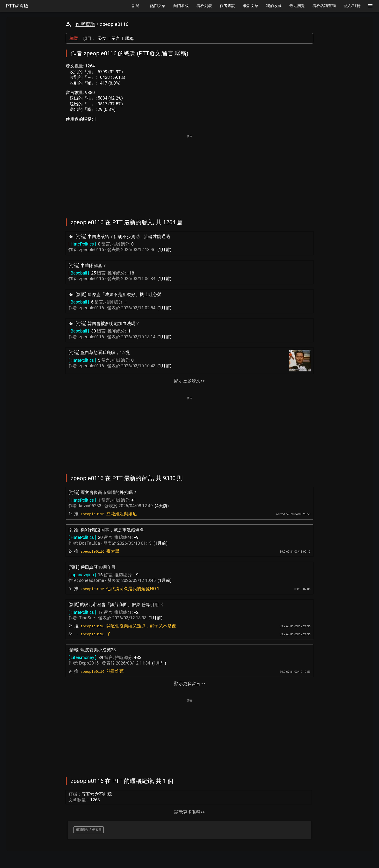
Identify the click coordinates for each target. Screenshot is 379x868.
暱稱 (129, 38)
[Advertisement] (189, 173)
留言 (116, 38)
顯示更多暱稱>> (189, 812)
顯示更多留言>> (189, 684)
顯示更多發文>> (189, 381)
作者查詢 (85, 24)
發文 (102, 38)
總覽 (74, 38)
